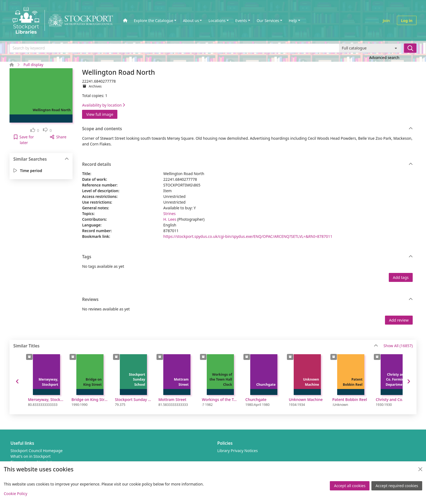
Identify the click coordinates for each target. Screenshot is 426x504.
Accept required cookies (397, 486)
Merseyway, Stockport (46, 399)
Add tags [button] (401, 277)
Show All (398, 346)
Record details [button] (247, 164)
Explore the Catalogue (154, 21)
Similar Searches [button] (41, 159)
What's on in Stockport (31, 456)
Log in (407, 21)
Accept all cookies (350, 486)
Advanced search (384, 57)
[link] (35, 130)
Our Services (268, 21)
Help (293, 21)
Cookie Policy (15, 494)
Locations (217, 21)
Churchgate (256, 399)
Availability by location (104, 105)
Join (386, 21)
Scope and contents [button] (247, 129)
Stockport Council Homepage (37, 451)
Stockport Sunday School (133, 399)
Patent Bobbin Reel (350, 399)
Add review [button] (399, 320)
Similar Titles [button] (196, 346)
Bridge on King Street (90, 399)
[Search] (410, 48)
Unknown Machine (306, 399)
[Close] (420, 469)
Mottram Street (172, 399)
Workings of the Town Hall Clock (220, 399)
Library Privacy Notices (238, 451)
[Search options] (370, 48)
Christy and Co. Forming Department (394, 399)
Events (241, 21)
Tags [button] (247, 257)
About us (191, 21)
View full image (100, 114)
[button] (24, 140)
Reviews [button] (247, 300)
